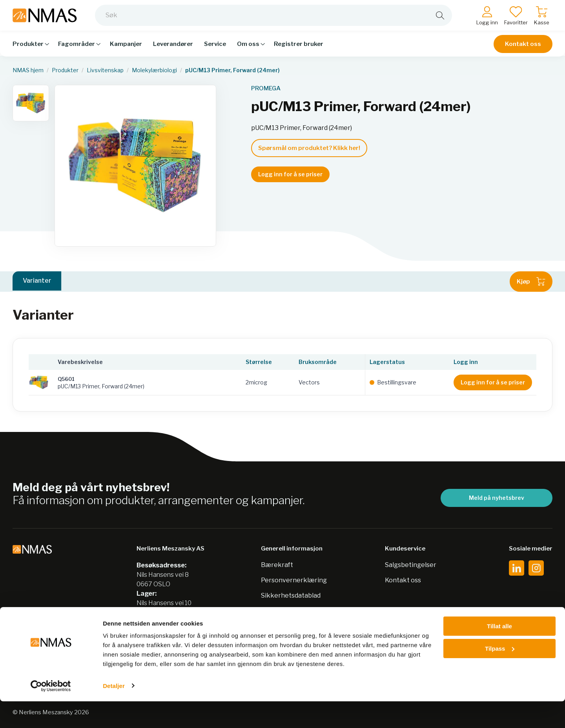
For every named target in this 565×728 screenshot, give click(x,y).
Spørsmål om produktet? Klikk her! (309, 148)
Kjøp (531, 282)
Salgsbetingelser (411, 565)
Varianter (37, 281)
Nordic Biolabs (283, 611)
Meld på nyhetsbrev (497, 498)
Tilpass (500, 675)
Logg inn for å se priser (290, 174)
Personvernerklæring (294, 580)
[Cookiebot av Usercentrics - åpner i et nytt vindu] (51, 713)
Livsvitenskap (105, 70)
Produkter (65, 70)
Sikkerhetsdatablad (291, 595)
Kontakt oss (523, 48)
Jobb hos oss (280, 626)
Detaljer (114, 712)
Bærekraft (277, 565)
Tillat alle (499, 653)
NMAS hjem (28, 70)
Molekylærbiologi (154, 70)
